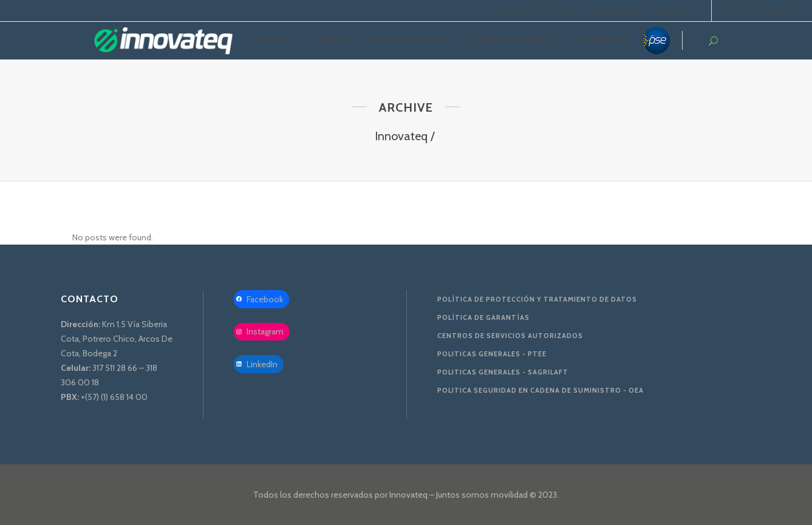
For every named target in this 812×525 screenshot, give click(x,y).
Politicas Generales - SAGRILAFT (503, 372)
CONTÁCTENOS (618, 11)
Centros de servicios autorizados (510, 336)
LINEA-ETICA (676, 11)
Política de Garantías (483, 317)
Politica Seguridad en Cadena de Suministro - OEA (541, 390)
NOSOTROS (517, 11)
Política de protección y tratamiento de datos (537, 299)
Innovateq (401, 136)
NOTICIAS (565, 11)
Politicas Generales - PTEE (492, 354)
